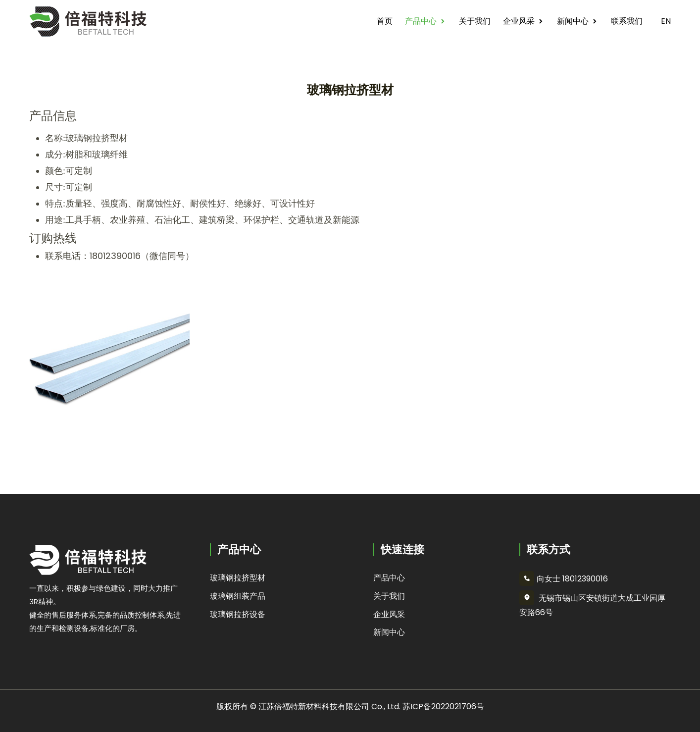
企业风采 (519, 21)
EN (663, 21)
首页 (385, 21)
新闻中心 (573, 21)
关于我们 (475, 21)
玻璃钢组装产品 (238, 596)
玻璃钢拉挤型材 (238, 578)
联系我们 (627, 21)
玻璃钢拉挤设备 (238, 614)
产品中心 (421, 21)
